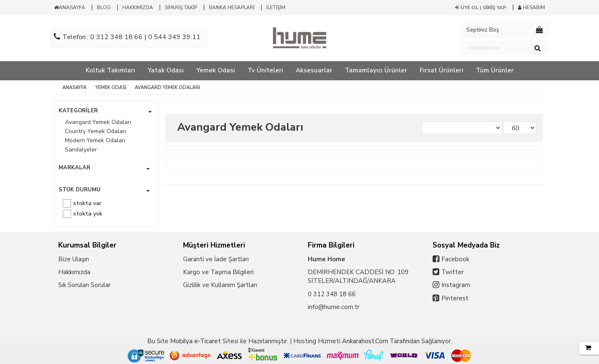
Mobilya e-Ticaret (196, 341)
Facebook (455, 259)
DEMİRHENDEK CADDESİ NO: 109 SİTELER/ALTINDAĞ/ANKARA (358, 276)
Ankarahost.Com (365, 341)
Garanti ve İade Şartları (216, 259)
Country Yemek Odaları (95, 131)
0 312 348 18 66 (332, 294)
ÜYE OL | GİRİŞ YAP (481, 7)
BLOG (104, 7)
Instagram (456, 285)
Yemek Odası (111, 88)
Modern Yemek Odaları (95, 140)
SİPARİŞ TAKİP (181, 7)
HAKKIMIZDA (138, 7)
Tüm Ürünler (495, 70)
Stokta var (87, 203)
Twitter (453, 272)
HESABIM (531, 7)
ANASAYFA (70, 7)
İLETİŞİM (276, 7)
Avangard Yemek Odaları (167, 88)
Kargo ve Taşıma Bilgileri (218, 272)
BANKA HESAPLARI (232, 7)
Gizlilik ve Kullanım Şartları (220, 285)
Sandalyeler (81, 150)
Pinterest (455, 298)
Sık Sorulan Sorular (84, 285)
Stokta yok (88, 214)
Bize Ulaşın (74, 259)
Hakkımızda (74, 272)
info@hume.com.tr (334, 307)
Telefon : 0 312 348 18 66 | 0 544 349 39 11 (127, 37)
